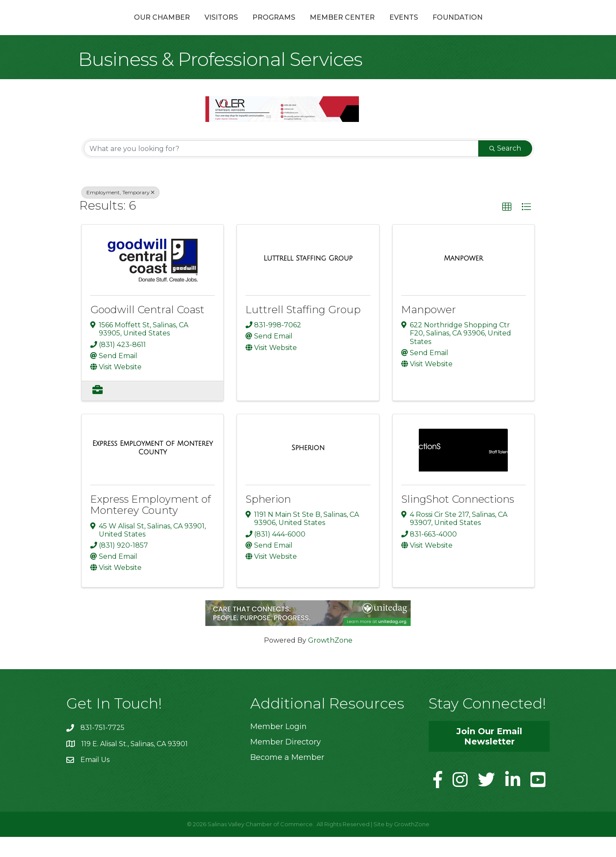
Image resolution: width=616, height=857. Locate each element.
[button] (507, 228)
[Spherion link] (308, 468)
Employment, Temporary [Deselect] (120, 213)
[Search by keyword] (281, 169)
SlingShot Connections (458, 520)
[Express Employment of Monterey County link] (153, 468)
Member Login (278, 747)
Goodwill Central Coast (147, 330)
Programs (228, 27)
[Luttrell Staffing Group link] (308, 279)
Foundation (503, 27)
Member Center (388, 27)
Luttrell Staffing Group (303, 330)
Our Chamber (116, 27)
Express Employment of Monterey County (151, 525)
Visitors (175, 27)
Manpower (429, 330)
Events (449, 27)
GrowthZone (330, 660)
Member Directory (286, 762)
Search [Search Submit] (505, 169)
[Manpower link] (463, 279)
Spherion (268, 520)
